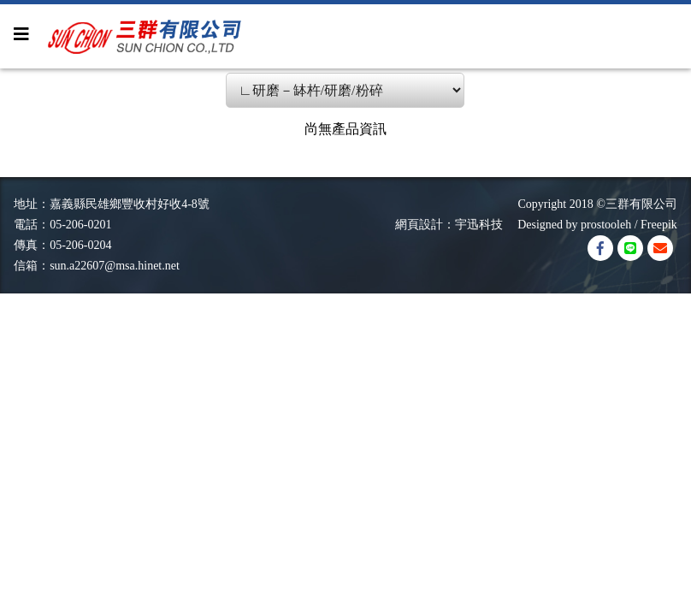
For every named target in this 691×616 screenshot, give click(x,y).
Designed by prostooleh (568, 225)
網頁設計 (419, 225)
